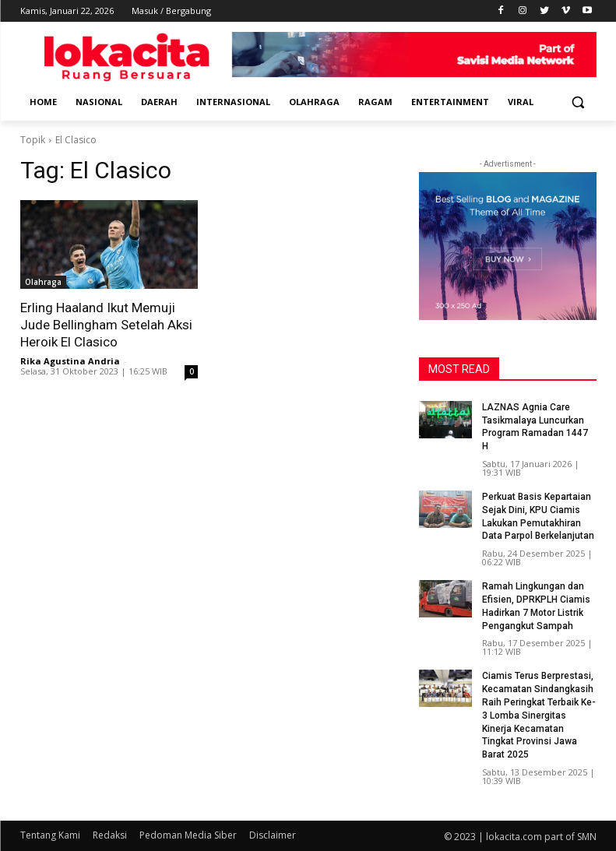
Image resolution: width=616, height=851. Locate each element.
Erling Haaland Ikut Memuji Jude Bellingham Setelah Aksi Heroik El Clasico (106, 325)
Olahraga (43, 282)
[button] (578, 102)
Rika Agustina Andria (70, 361)
